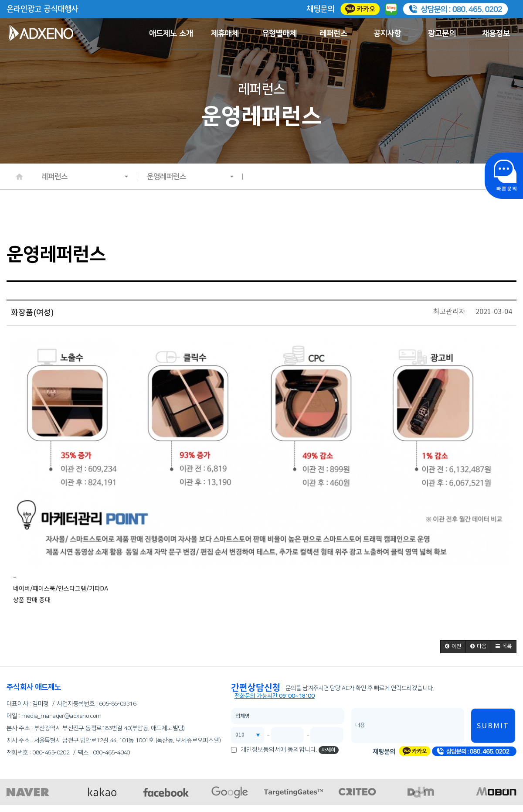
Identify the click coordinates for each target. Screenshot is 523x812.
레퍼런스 (333, 34)
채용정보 (496, 34)
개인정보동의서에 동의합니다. (279, 750)
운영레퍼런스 (190, 177)
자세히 (328, 750)
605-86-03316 (117, 704)
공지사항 (387, 34)
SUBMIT (493, 726)
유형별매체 (279, 34)
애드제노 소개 (171, 34)
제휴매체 (225, 34)
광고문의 (442, 34)
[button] (453, 647)
